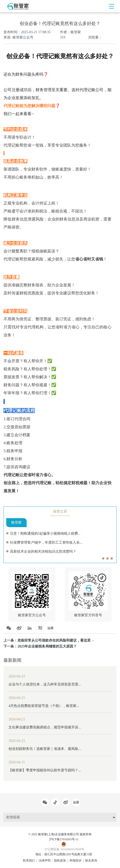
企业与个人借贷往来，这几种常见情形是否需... (45, 684)
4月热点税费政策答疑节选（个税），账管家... (44, 706)
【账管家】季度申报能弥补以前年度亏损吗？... (45, 770)
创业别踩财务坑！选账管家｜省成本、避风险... (45, 749)
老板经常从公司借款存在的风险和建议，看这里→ (56, 640)
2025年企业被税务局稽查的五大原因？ (47, 646)
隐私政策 (60, 861)
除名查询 (91, 861)
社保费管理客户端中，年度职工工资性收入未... (46, 542)
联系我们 (29, 861)
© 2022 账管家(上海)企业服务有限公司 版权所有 (60, 834)
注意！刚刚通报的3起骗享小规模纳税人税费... (45, 534)
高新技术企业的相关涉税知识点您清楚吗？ (43, 551)
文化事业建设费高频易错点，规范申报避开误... (45, 727)
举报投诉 (75, 861)
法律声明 (45, 861)
